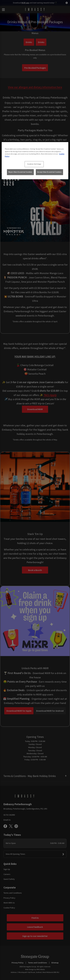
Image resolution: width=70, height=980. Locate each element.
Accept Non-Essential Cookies (49, 172)
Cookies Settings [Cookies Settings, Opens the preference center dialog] (34, 164)
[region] (35, 161)
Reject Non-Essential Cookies (20, 172)
